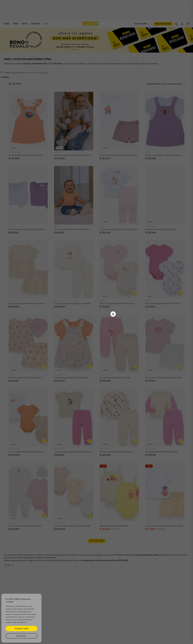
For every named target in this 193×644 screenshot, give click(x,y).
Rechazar (21, 636)
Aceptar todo (22, 628)
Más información (20, 622)
